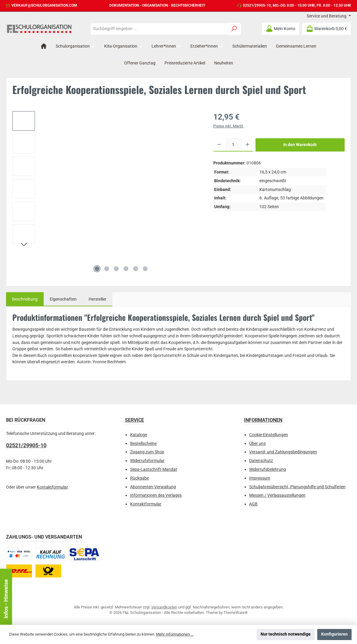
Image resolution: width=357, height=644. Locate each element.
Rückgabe (139, 478)
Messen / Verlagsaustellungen (277, 495)
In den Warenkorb (300, 145)
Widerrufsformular (147, 461)
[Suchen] (234, 29)
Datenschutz (261, 461)
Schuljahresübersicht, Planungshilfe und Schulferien (297, 487)
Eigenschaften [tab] (63, 299)
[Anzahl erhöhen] (247, 145)
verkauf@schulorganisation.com (44, 5)
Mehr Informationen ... (175, 634)
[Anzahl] (233, 145)
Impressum (260, 478)
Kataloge (139, 435)
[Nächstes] (24, 245)
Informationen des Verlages (156, 495)
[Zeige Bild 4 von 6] (126, 269)
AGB (253, 504)
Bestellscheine (143, 444)
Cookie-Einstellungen (269, 435)
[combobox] (159, 29)
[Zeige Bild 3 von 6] (116, 269)
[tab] (25, 299)
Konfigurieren (334, 634)
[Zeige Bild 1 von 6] (97, 269)
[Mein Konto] (280, 29)
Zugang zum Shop (147, 452)
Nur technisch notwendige (286, 634)
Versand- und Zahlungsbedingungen (283, 452)
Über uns (257, 444)
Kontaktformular (52, 487)
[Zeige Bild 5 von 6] (136, 269)
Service (135, 420)
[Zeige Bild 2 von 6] (107, 269)
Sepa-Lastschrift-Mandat (154, 469)
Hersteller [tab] (97, 299)
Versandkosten (164, 607)
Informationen (263, 420)
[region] (107, 193)
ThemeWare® (236, 613)
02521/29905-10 (257, 5)
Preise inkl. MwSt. (229, 126)
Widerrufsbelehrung (268, 469)
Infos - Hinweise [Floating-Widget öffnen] (6, 599)
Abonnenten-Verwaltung (153, 487)
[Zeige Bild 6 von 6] (145, 269)
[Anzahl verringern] (219, 145)
